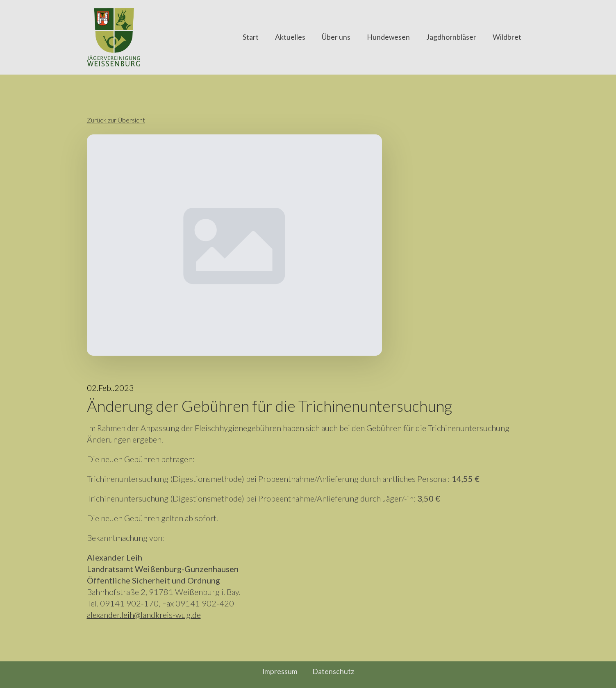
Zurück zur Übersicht (116, 120)
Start (251, 37)
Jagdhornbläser (451, 37)
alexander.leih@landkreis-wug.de (144, 615)
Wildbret (507, 37)
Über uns (336, 37)
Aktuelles (290, 37)
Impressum (280, 672)
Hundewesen (388, 37)
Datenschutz (333, 672)
